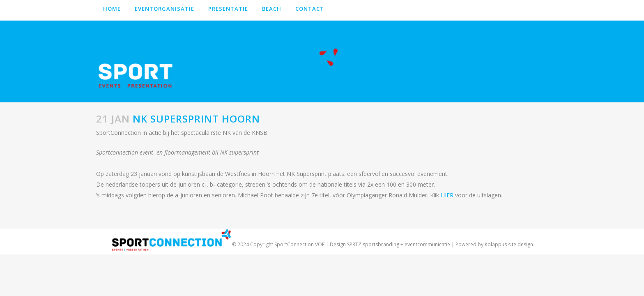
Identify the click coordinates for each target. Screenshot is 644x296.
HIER (447, 195)
